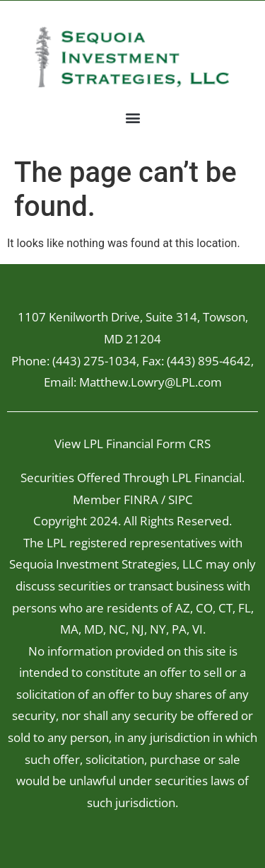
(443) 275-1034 (94, 361)
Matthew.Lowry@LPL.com (151, 382)
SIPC (181, 499)
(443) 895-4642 (209, 361)
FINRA (141, 499)
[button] (132, 117)
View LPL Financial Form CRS (132, 444)
